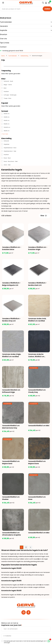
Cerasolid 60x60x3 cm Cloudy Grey (37, 391)
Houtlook (6, 91)
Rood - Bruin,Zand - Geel (11, 161)
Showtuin (4, 34)
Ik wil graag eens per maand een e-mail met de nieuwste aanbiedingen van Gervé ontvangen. (26, 642)
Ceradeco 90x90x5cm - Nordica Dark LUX (37, 284)
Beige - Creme (8, 85)
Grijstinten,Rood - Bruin (10, 148)
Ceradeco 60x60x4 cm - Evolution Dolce (12, 248)
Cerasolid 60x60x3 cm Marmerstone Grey (11, 427)
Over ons (3, 39)
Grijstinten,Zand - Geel (10, 151)
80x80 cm (7, 124)
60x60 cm (7, 114)
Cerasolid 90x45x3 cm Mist (39, 533)
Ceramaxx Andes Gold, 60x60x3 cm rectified (37, 320)
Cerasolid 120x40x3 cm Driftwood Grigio (11, 391)
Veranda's (4, 26)
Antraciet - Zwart (8, 81)
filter (44, 216)
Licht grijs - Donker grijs (10, 95)
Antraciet (6, 141)
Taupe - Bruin (8, 98)
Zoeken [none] (47, 9)
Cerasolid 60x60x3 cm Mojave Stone (37, 462)
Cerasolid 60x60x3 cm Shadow (11, 498)
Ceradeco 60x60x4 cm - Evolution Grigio (38, 248)
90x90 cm (7, 120)
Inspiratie (4, 30)
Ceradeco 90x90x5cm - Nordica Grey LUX (11, 320)
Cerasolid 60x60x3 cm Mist (39, 426)
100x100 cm (7, 127)
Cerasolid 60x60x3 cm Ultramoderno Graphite (11, 534)
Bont (5, 88)
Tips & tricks (5, 43)
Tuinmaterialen (6, 22)
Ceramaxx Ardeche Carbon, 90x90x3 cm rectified (36, 355)
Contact (3, 47)
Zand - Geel (7, 165)
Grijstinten (7, 144)
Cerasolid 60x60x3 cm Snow (37, 498)
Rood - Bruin (7, 158)
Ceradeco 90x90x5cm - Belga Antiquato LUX (11, 284)
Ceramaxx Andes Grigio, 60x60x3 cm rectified (12, 355)
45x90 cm (7, 131)
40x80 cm (7, 117)
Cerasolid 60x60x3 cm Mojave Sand (11, 462)
